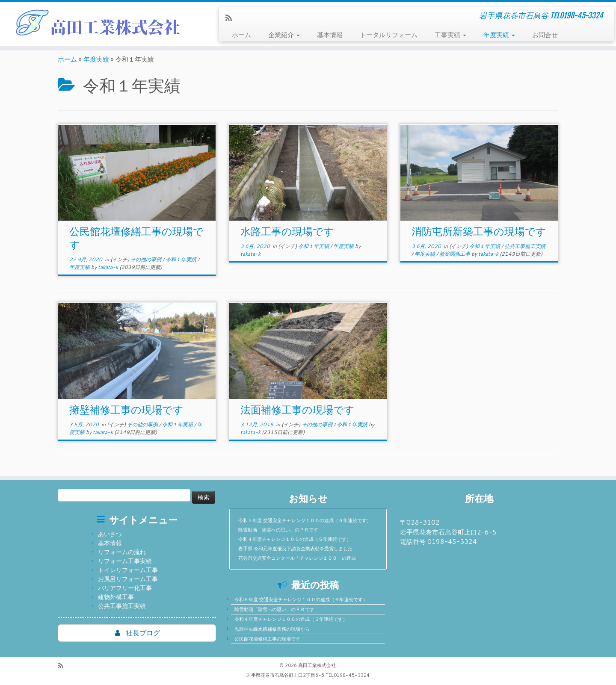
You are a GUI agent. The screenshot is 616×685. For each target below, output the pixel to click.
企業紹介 (284, 35)
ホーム (241, 35)
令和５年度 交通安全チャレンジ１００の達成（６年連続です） (305, 520)
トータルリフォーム (389, 35)
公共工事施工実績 (525, 246)
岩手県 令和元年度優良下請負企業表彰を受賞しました (295, 549)
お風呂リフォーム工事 (128, 579)
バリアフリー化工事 (125, 588)
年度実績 (499, 35)
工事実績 (450, 35)
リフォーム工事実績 (125, 561)
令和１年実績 (182, 259)
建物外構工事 (116, 597)
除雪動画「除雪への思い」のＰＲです (278, 530)
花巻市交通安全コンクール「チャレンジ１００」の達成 (297, 558)
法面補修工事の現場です (298, 410)
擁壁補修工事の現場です (126, 410)
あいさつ (110, 534)
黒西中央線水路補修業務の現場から (272, 629)
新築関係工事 (455, 254)
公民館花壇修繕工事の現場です (267, 639)
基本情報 (330, 35)
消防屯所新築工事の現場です (479, 231)
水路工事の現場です (287, 231)
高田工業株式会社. (318, 665)
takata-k (108, 267)
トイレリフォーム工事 (128, 570)
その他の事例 (147, 259)
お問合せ (545, 35)
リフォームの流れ (122, 552)
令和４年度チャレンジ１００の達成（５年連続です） (295, 539)
